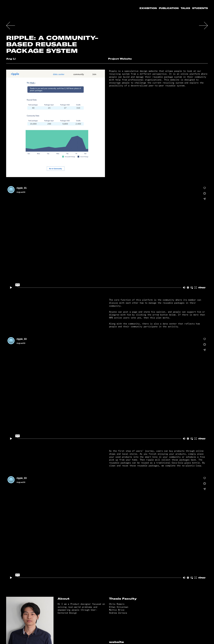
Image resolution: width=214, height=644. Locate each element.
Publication (169, 8)
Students (200, 8)
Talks (185, 8)
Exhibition (148, 8)
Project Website (120, 59)
